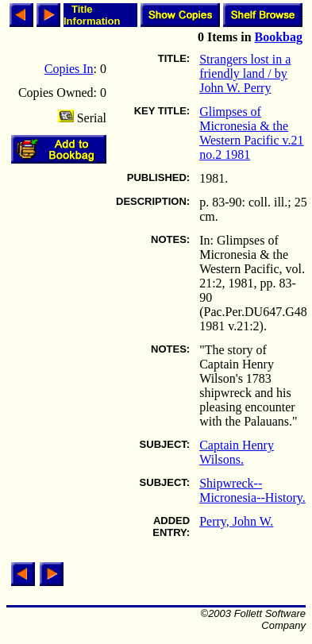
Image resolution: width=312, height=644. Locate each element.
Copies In (69, 69)
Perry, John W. (236, 521)
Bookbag (279, 37)
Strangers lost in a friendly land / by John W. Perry (245, 73)
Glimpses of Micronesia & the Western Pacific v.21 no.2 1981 (251, 133)
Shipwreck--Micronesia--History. (252, 490)
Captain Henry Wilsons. (237, 452)
